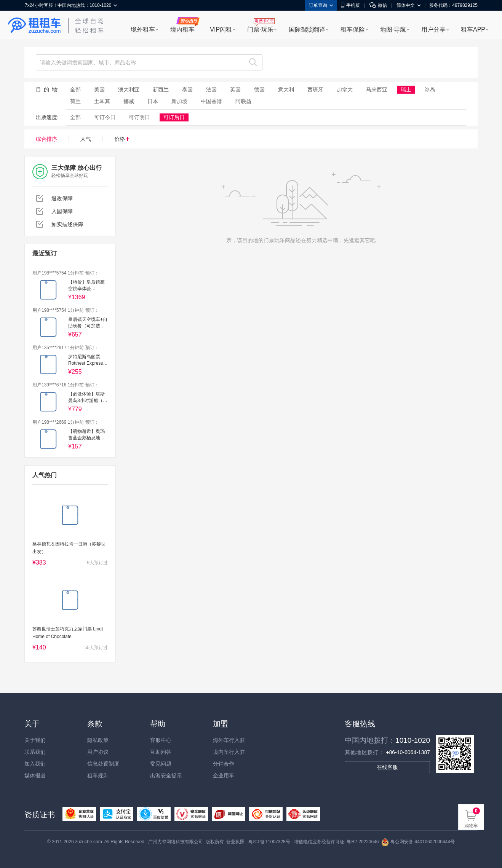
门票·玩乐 (260, 30)
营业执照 (235, 842)
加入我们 (35, 764)
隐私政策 (98, 740)
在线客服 (387, 767)
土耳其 (102, 101)
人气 (86, 139)
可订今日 (105, 117)
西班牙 (315, 89)
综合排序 (46, 139)
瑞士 (406, 89)
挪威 (129, 101)
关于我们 (35, 740)
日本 (153, 101)
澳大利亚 (129, 89)
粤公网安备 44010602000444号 (418, 842)
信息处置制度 (103, 764)
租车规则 (98, 775)
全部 (75, 89)
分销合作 (224, 764)
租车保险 (353, 30)
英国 (235, 89)
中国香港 (211, 101)
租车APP (473, 30)
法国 (211, 89)
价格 (122, 139)
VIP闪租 (221, 30)
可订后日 (174, 117)
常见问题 (161, 764)
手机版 (350, 5)
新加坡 (179, 101)
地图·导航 (393, 30)
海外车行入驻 (229, 740)
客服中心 (161, 740)
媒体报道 (35, 775)
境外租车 (143, 30)
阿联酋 (243, 101)
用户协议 (98, 752)
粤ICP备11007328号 (269, 842)
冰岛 (430, 89)
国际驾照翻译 (307, 30)
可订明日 (139, 117)
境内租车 (182, 30)
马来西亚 (377, 89)
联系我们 (35, 752)
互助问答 (161, 752)
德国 (259, 89)
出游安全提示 (166, 775)
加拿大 (345, 89)
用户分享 (433, 30)
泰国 (187, 89)
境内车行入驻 (229, 752)
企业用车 (224, 775)
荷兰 (75, 101)
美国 (99, 89)
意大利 (286, 89)
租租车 (34, 26)
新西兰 (161, 89)
